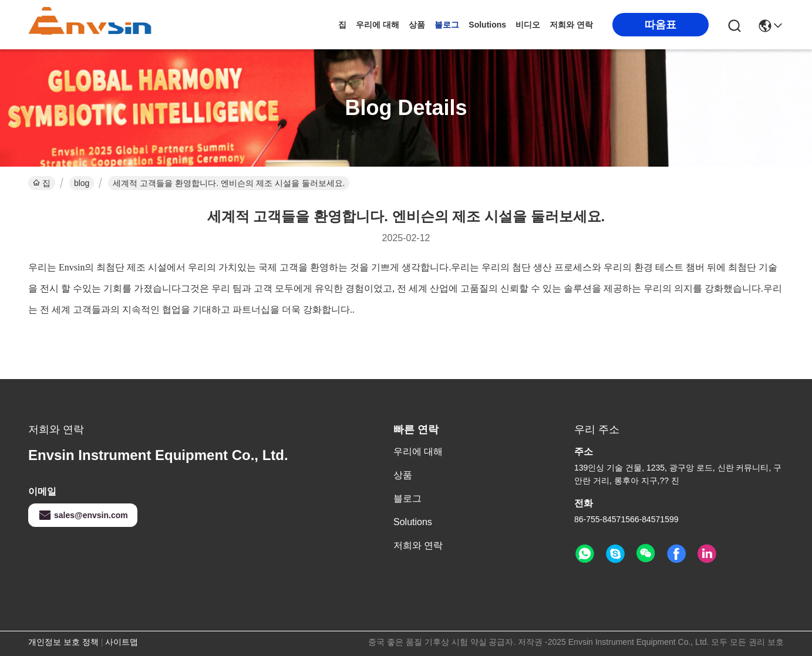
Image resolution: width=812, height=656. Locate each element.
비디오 (528, 25)
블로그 (447, 25)
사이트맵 (122, 642)
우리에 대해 (378, 25)
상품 (417, 25)
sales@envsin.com (83, 515)
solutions (487, 25)
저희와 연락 (571, 25)
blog (82, 183)
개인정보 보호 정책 (63, 642)
